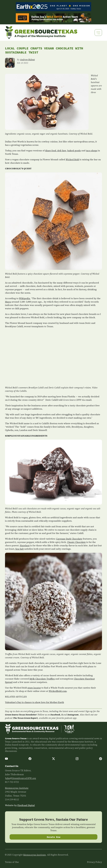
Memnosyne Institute (17, 788)
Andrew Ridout (27, 60)
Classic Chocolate (76, 542)
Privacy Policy (95, 862)
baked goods (74, 151)
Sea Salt (20, 549)
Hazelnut (25, 545)
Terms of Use (12, 862)
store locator (34, 688)
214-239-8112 (12, 799)
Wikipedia (24, 298)
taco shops (92, 151)
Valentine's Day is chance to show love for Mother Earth (34, 702)
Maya (8, 302)
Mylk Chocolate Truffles (42, 679)
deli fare (61, 151)
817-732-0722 (12, 782)
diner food (51, 151)
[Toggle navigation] (98, 33)
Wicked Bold (72, 159)
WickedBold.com (58, 691)
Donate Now (54, 837)
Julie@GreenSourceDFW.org (21, 778)
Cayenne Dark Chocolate (69, 539)
